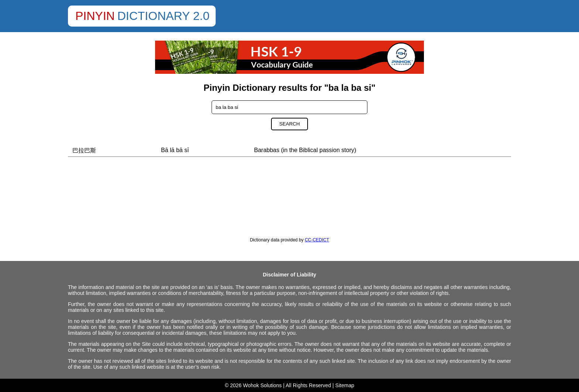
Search (289, 124)
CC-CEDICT (317, 240)
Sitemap (345, 385)
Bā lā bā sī (175, 150)
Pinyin (95, 16)
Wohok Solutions (262, 385)
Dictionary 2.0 (164, 16)
